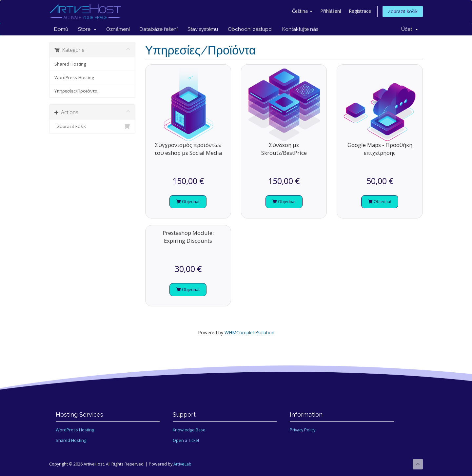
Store (87, 29)
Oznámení (118, 29)
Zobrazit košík (403, 11)
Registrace (360, 11)
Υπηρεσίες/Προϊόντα (76, 91)
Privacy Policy (303, 430)
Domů (61, 29)
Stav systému (203, 29)
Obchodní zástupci (250, 29)
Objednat (188, 202)
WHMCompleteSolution (249, 332)
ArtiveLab (182, 464)
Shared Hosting (70, 64)
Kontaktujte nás (300, 29)
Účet (410, 29)
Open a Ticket (186, 440)
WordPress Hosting (74, 77)
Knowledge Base (189, 430)
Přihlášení (331, 11)
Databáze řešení (159, 29)
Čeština (302, 11)
